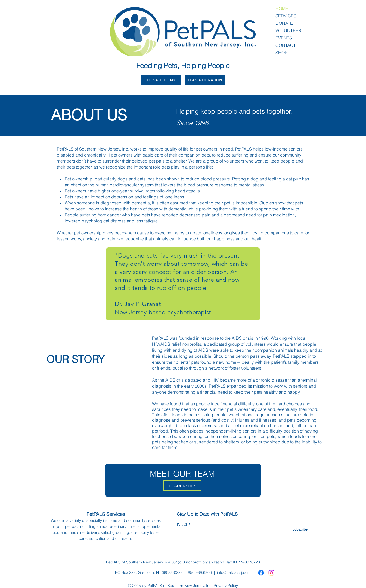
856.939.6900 (200, 572)
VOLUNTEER (288, 30)
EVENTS (284, 38)
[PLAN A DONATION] (205, 80)
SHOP (281, 53)
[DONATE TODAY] (161, 80)
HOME (282, 8)
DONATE (284, 23)
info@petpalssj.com (234, 572)
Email (182, 525)
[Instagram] (271, 573)
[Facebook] (261, 573)
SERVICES (286, 16)
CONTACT (286, 45)
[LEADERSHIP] (182, 486)
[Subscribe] (294, 530)
